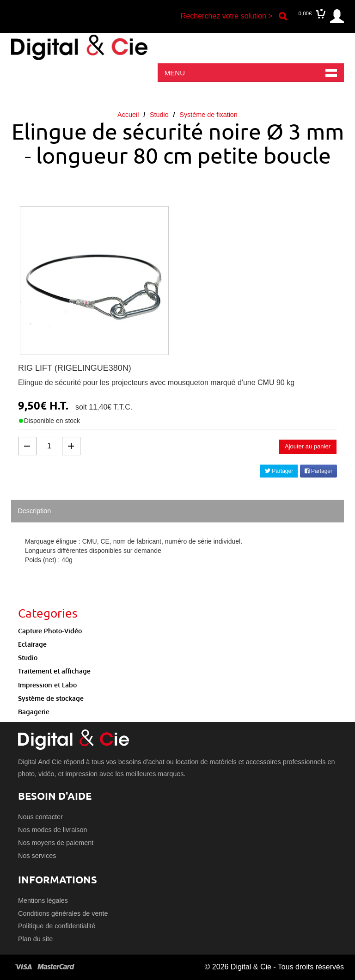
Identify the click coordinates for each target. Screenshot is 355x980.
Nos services (37, 856)
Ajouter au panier (308, 446)
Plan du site (35, 939)
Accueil (128, 115)
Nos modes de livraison (53, 830)
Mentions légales (43, 900)
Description (34, 511)
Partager (279, 471)
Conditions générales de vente (63, 913)
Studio (159, 115)
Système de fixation (208, 115)
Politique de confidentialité (57, 926)
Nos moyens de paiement (56, 843)
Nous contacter (40, 817)
